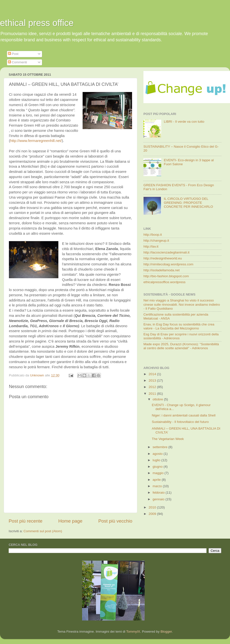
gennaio (159, 499)
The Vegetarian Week (168, 439)
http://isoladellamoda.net (161, 270)
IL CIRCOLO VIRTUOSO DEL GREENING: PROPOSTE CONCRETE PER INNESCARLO (188, 203)
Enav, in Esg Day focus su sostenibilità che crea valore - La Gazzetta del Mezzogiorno (179, 326)
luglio (157, 460)
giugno (158, 467)
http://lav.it (151, 246)
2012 (153, 387)
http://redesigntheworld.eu (163, 258)
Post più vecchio (115, 521)
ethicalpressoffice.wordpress (164, 282)
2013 (153, 380)
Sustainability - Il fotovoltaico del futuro (180, 422)
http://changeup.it (156, 241)
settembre (161, 447)
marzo (158, 486)
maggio (159, 473)
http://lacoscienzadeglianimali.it (166, 252)
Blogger (166, 632)
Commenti (17, 62)
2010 (153, 507)
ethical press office (37, 23)
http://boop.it (153, 235)
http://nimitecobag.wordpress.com (168, 264)
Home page (70, 521)
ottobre (158, 399)
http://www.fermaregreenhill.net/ (36, 141)
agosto (158, 454)
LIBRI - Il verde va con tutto (184, 122)
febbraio (159, 493)
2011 (153, 394)
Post (13, 54)
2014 (153, 374)
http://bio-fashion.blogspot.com (166, 276)
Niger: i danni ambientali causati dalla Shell (184, 415)
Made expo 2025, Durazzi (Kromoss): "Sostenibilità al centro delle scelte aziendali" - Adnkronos (181, 346)
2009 (153, 514)
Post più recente (26, 521)
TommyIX (133, 632)
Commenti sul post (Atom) (43, 531)
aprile (157, 480)
